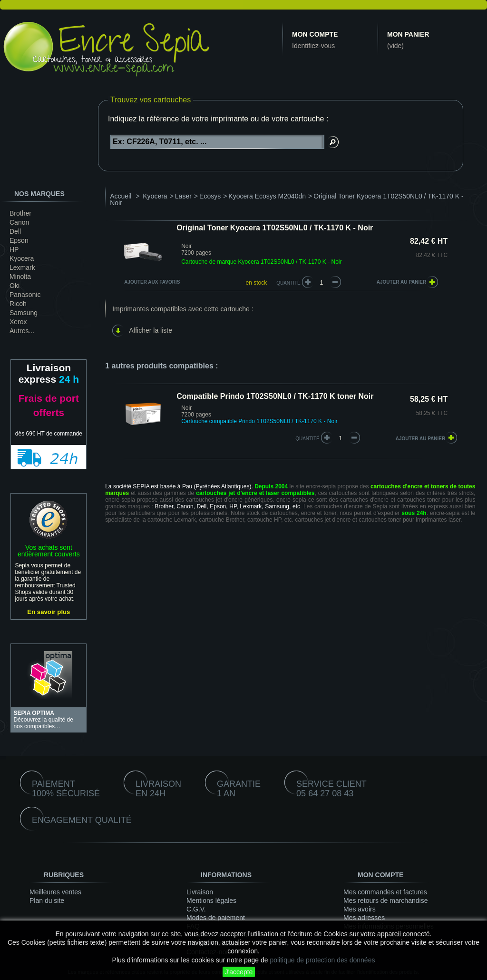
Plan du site (47, 901)
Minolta (20, 277)
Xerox (18, 322)
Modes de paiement (216, 918)
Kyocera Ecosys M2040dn (267, 196)
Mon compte (315, 34)
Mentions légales (211, 901)
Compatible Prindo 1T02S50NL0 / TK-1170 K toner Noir (275, 396)
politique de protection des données (322, 960)
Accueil (121, 196)
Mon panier (408, 34)
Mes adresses (364, 918)
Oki (15, 286)
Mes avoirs (360, 909)
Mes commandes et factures (385, 892)
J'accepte (239, 972)
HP (14, 249)
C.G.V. (196, 909)
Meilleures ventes (55, 892)
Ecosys (210, 196)
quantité (307, 439)
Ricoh (18, 304)
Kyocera (22, 258)
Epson (19, 240)
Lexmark (22, 267)
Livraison (200, 892)
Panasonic (25, 295)
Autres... (22, 331)
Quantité (288, 283)
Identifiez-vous (313, 46)
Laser (183, 196)
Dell (15, 231)
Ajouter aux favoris (152, 282)
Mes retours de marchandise (385, 901)
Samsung (24, 313)
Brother (20, 213)
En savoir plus (49, 612)
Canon (19, 222)
